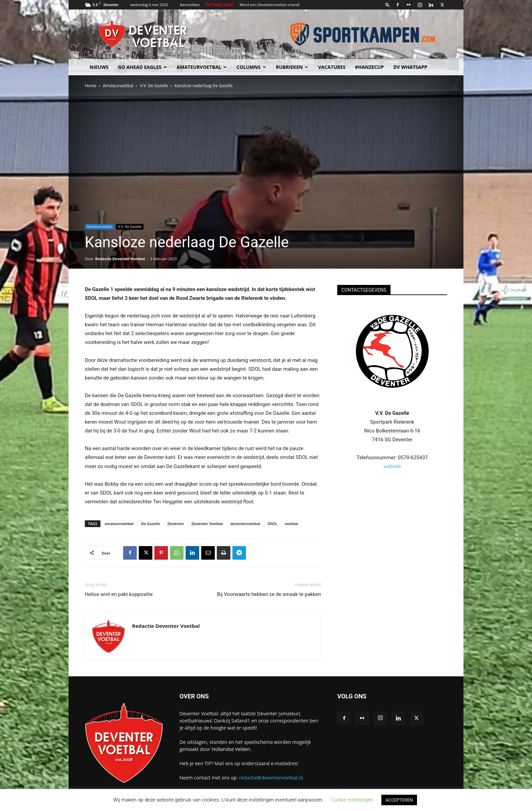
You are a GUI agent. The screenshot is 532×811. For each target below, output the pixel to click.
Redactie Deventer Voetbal (120, 259)
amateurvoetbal (119, 524)
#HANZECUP (369, 67)
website (392, 466)
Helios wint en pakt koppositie (119, 594)
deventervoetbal (245, 524)
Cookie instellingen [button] (352, 800)
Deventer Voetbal (207, 524)
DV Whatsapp (410, 67)
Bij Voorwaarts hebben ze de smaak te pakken (269, 594)
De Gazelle (151, 524)
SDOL (272, 524)
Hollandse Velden (231, 749)
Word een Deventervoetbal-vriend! (270, 5)
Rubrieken (292, 67)
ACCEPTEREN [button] (399, 800)
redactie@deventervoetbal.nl (271, 778)
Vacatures (332, 67)
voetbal (291, 524)
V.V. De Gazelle (154, 86)
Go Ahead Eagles (142, 67)
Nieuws (99, 67)
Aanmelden (190, 5)
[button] (387, 5)
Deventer (176, 524)
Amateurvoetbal (202, 67)
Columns (251, 67)
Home (91, 86)
